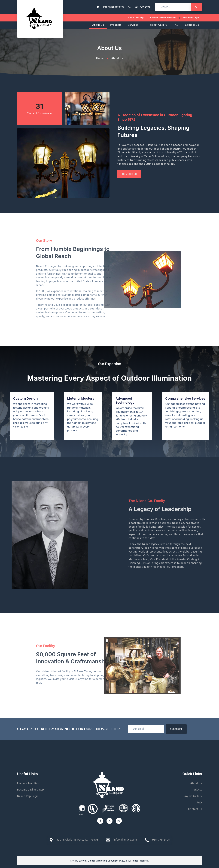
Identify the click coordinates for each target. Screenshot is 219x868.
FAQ (176, 25)
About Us (98, 25)
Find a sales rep (136, 18)
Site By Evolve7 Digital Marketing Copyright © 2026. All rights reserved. (109, 861)
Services (135, 25)
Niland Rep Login (191, 18)
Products (116, 25)
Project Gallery (158, 25)
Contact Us (192, 25)
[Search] (196, 7)
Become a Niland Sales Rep (163, 18)
